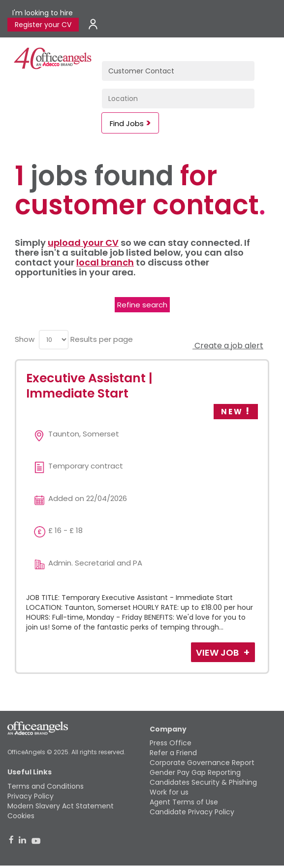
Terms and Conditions (46, 786)
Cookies (21, 816)
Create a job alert (228, 346)
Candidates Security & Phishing (203, 782)
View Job (218, 652)
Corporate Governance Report (202, 763)
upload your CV (83, 243)
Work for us (169, 792)
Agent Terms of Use (184, 802)
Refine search (142, 305)
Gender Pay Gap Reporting (195, 772)
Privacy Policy (31, 796)
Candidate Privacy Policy (192, 812)
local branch (105, 262)
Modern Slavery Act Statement (61, 806)
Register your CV (43, 25)
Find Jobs (127, 123)
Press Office (171, 743)
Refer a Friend (173, 753)
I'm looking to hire (43, 13)
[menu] (54, 340)
